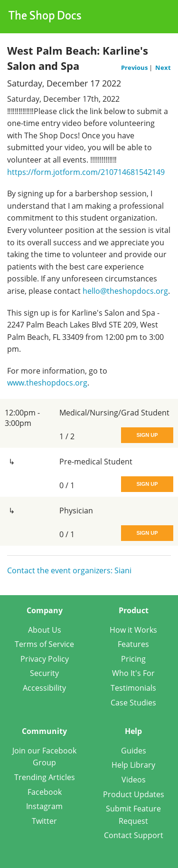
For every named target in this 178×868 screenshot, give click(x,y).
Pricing (133, 659)
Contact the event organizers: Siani (69, 570)
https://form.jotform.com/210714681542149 (86, 172)
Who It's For (133, 673)
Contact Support (134, 835)
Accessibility (44, 688)
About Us (45, 630)
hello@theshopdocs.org (125, 291)
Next (163, 68)
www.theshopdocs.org (47, 383)
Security (44, 673)
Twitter (44, 821)
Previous (135, 68)
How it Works (133, 630)
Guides (134, 751)
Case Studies (133, 703)
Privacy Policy (45, 659)
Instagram (44, 806)
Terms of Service (44, 644)
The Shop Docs (45, 17)
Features (133, 644)
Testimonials (133, 688)
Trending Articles (45, 777)
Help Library (133, 765)
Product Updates (134, 794)
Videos (134, 780)
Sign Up (147, 435)
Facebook (45, 792)
